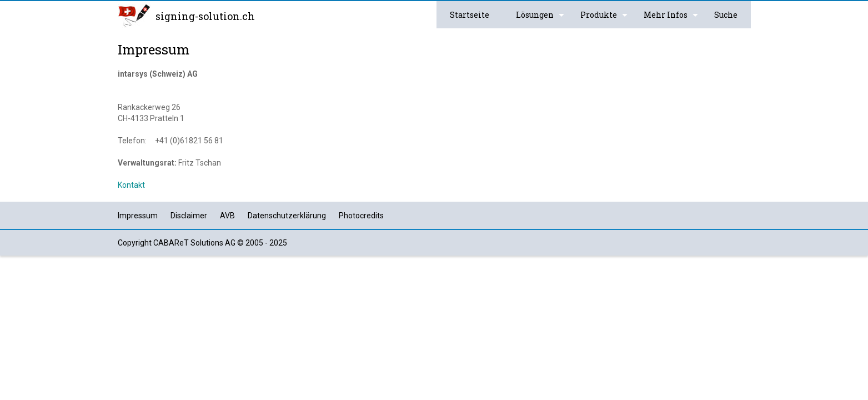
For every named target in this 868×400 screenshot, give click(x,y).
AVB (227, 216)
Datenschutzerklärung (287, 216)
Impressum (138, 216)
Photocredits (361, 216)
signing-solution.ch (205, 16)
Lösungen (541, 19)
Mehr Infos (672, 19)
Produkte (605, 19)
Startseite (470, 15)
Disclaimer (189, 216)
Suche (726, 15)
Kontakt (131, 185)
